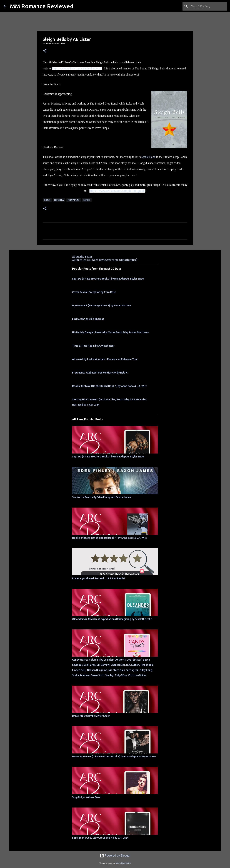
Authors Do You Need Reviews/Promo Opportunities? (105, 260)
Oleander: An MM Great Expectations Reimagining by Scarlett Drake (112, 619)
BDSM (47, 200)
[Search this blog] (208, 6)
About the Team (82, 257)
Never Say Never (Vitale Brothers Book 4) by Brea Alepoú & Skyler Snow (114, 757)
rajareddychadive (123, 863)
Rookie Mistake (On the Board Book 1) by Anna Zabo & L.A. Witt (109, 386)
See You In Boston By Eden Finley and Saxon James (101, 497)
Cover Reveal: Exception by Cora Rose (94, 292)
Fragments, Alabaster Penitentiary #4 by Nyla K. (100, 373)
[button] (45, 51)
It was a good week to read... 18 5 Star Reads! (98, 578)
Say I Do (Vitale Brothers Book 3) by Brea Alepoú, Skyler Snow (108, 279)
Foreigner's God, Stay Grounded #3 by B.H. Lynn (100, 838)
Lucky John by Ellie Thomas (88, 319)
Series (87, 200)
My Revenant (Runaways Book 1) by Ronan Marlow (102, 306)
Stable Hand (148, 157)
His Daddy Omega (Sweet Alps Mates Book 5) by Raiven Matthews (110, 332)
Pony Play (74, 200)
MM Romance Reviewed (42, 6)
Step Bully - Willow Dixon (87, 797)
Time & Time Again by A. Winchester (93, 346)
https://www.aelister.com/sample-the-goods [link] (77, 68)
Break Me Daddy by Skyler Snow (91, 716)
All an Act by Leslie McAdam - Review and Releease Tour (105, 359)
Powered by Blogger (115, 856)
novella (59, 200)
